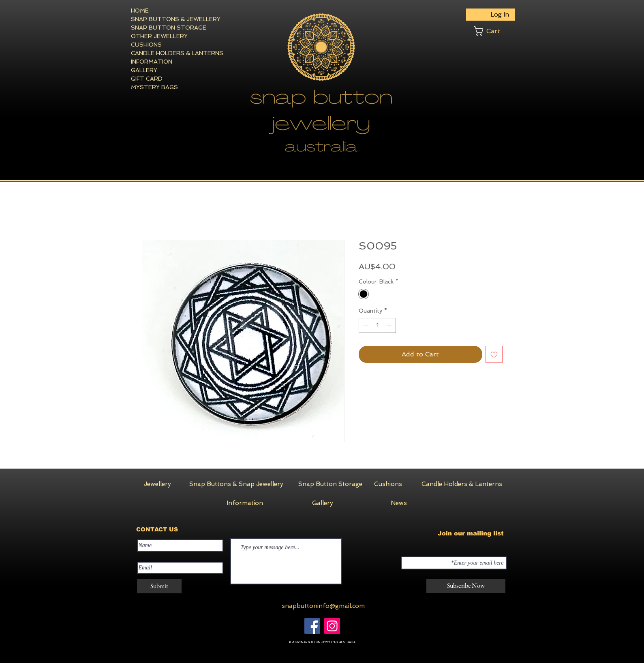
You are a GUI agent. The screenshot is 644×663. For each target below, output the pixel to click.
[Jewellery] (157, 484)
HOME (140, 11)
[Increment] (390, 325)
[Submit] (159, 586)
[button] (494, 31)
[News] (399, 503)
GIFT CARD (147, 79)
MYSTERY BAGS (154, 87)
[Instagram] (332, 626)
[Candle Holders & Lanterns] (462, 484)
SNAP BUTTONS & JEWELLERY (160, 19)
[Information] (245, 503)
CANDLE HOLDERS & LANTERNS (160, 53)
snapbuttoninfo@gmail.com (323, 606)
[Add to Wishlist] (494, 354)
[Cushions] (388, 484)
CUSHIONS (146, 45)
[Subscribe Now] (466, 586)
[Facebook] (312, 626)
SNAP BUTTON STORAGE (160, 28)
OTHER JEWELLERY (159, 36)
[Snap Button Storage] (330, 484)
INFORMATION (152, 62)
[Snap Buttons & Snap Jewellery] (236, 484)
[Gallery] (323, 503)
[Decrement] (365, 325)
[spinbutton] (377, 325)
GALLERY (144, 70)
